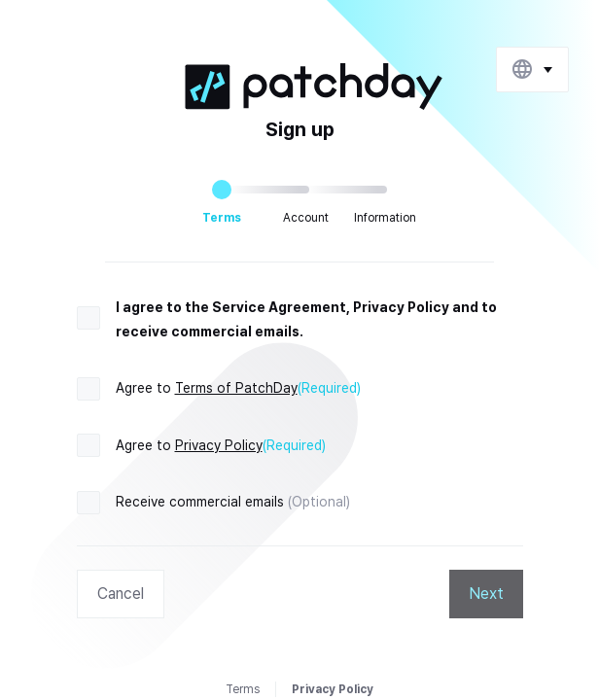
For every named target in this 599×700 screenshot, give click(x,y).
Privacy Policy (219, 445)
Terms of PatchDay (236, 388)
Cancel (121, 594)
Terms (243, 689)
